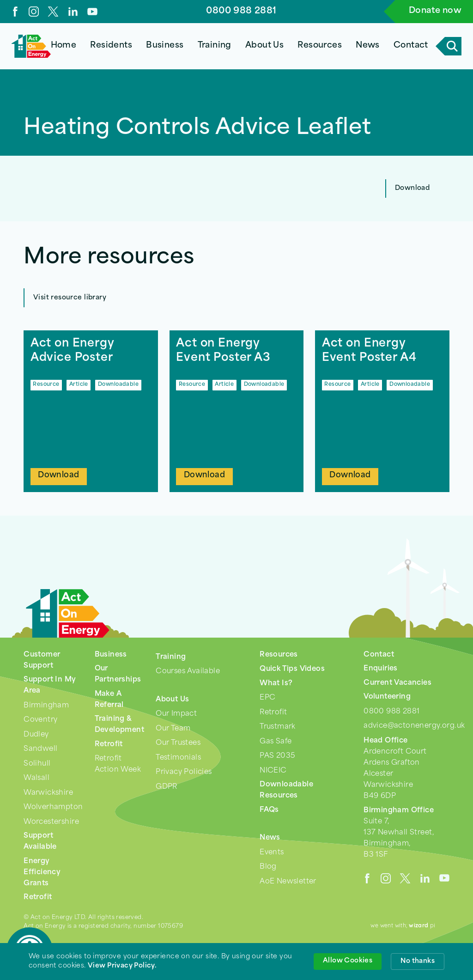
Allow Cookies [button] (348, 961)
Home (64, 46)
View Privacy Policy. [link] (122, 966)
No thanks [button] (418, 961)
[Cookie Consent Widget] (236, 962)
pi (422, 926)
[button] (111, 46)
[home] (31, 46)
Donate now (435, 11)
